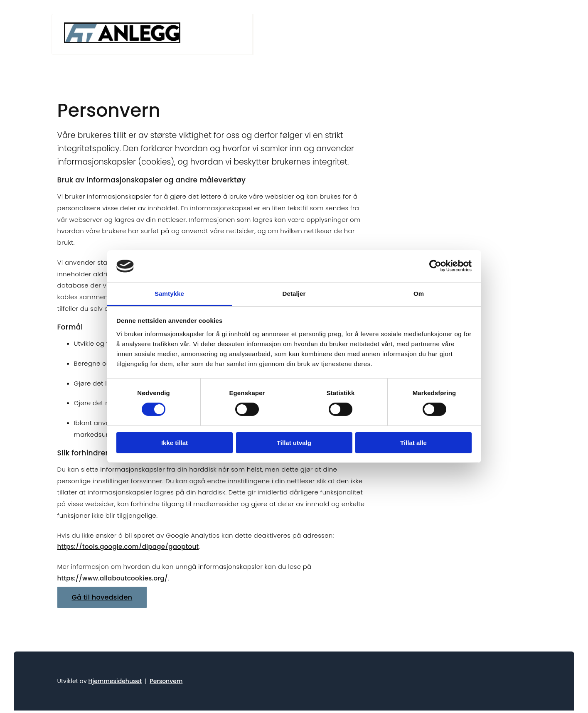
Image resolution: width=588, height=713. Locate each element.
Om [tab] (419, 294)
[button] (102, 597)
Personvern (166, 681)
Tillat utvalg (294, 443)
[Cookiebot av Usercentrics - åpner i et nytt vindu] (435, 266)
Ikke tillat (175, 443)
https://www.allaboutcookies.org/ (113, 578)
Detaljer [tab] (294, 294)
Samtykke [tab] (169, 294)
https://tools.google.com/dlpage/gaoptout (128, 547)
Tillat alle (413, 443)
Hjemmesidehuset (115, 681)
